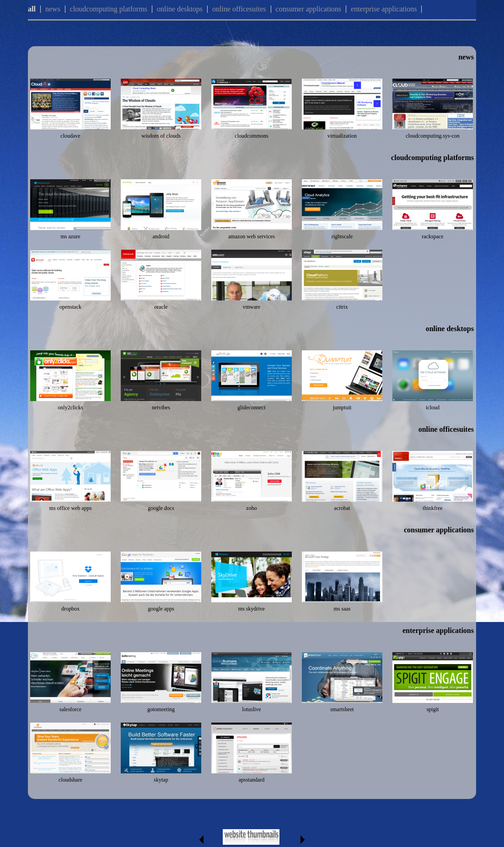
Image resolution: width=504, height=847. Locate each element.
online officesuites (239, 9)
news (53, 9)
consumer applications (309, 9)
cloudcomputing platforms (109, 9)
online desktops (180, 9)
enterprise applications (384, 9)
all (32, 9)
